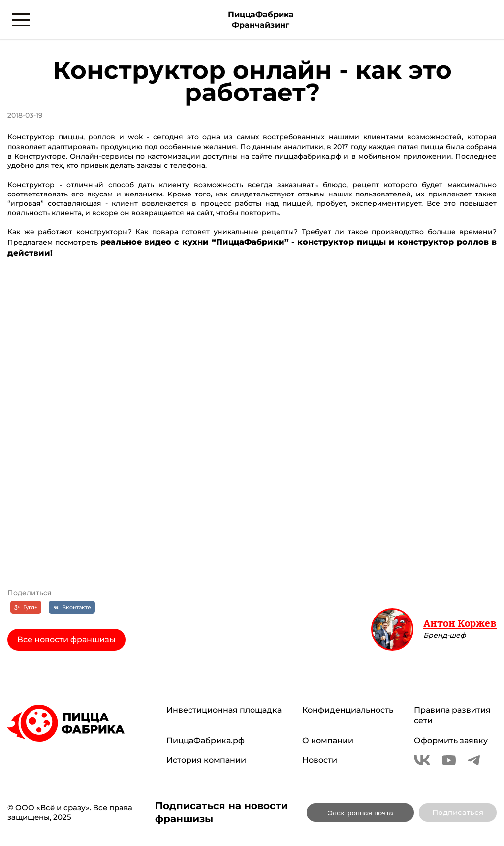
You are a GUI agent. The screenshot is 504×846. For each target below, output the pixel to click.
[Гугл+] (26, 607)
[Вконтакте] (72, 607)
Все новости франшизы (66, 639)
